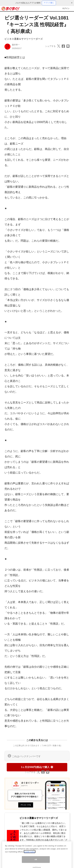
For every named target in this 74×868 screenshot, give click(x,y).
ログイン (66, 8)
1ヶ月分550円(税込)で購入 (37, 767)
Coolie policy (30, 854)
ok (36, 862)
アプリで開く (49, 3)
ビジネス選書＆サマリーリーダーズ (24, 39)
